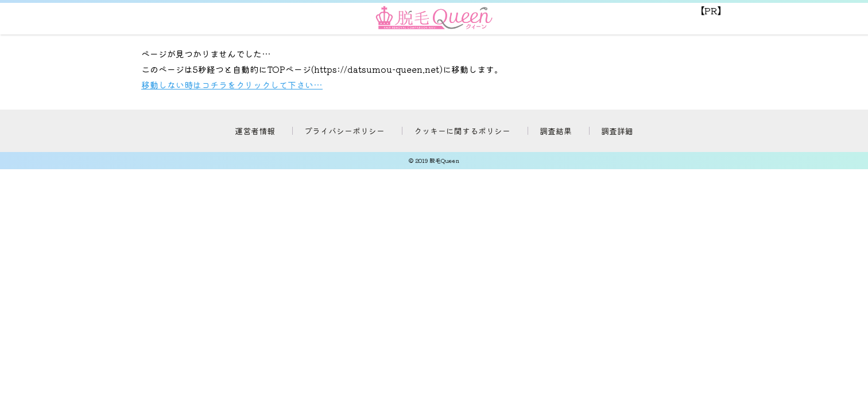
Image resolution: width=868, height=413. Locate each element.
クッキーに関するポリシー (462, 131)
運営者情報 (255, 131)
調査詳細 (617, 131)
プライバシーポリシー (344, 131)
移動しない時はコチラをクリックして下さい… (232, 85)
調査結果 (556, 131)
